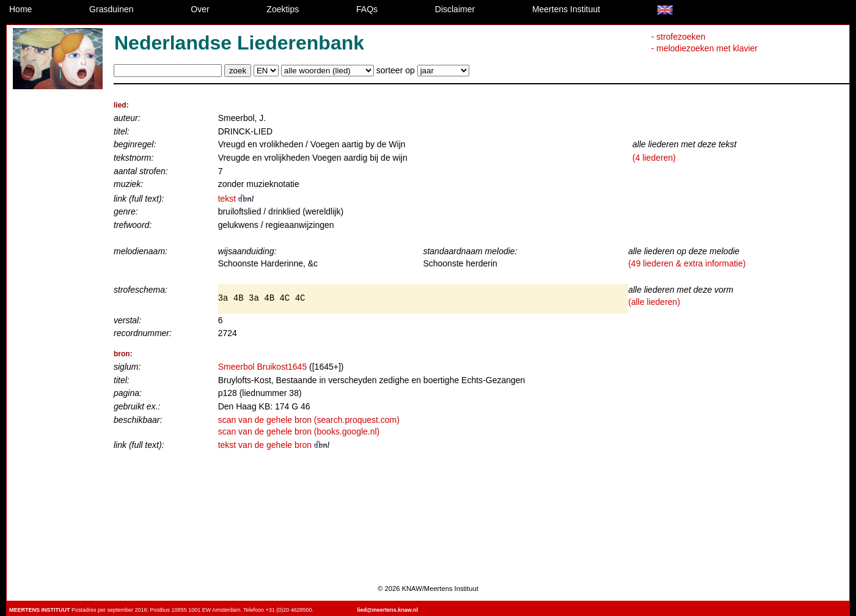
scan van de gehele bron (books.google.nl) (299, 431)
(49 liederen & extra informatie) (687, 263)
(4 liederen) (654, 158)
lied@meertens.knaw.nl (387, 610)
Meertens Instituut (566, 9)
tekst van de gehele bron (274, 445)
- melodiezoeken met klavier (704, 48)
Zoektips (283, 9)
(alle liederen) (654, 302)
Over (200, 9)
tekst (236, 199)
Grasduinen (111, 9)
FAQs (367, 9)
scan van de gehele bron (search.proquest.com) (309, 420)
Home (20, 9)
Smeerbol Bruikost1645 (263, 367)
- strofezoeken (679, 37)
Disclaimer (455, 9)
